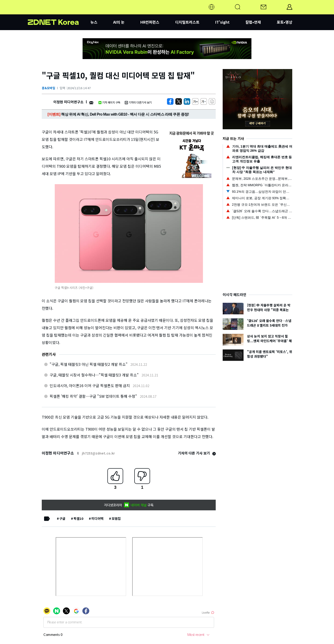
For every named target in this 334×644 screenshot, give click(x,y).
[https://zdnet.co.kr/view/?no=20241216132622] (170, 101)
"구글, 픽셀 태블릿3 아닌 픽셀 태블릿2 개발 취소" (89, 364)
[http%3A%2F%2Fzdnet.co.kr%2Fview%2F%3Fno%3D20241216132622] (187, 101)
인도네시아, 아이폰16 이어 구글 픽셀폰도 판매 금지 (90, 385)
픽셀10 (78, 518)
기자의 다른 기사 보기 (197, 453)
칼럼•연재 (253, 22)
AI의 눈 (119, 22)
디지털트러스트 (187, 22)
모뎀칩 (116, 518)
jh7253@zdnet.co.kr (98, 453)
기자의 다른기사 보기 (138, 102)
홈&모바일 (48, 88)
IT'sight (222, 22)
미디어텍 (97, 518)
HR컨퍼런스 (150, 22)
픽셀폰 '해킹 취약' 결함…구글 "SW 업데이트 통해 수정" (93, 396)
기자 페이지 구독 (109, 102)
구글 (62, 518)
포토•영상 (284, 22)
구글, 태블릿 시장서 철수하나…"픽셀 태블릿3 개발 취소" (94, 375)
